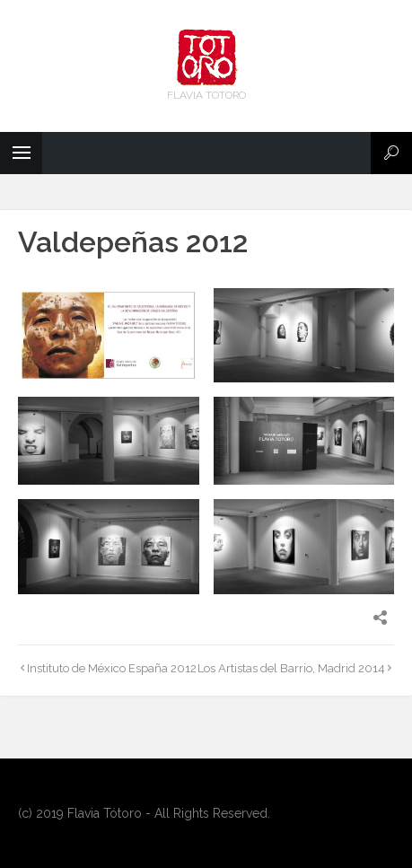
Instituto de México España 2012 (112, 668)
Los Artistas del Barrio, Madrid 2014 (291, 668)
